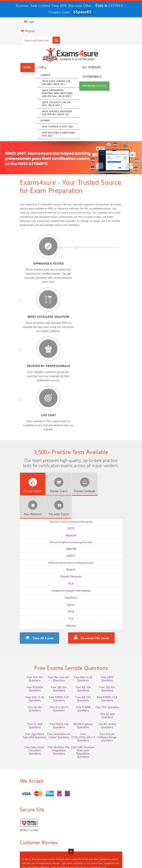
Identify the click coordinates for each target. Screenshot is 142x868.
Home (11, 68)
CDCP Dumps (119, 826)
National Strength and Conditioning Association (71, 400)
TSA (71, 477)
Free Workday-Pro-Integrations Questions (87, 599)
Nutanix (71, 428)
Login (13, 22)
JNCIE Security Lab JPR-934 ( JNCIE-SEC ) (41, 104)
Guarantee (70, 848)
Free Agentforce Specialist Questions (55, 589)
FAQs (54, 848)
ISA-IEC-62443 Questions (23, 587)
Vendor (17, 372)
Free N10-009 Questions (87, 550)
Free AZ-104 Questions (23, 556)
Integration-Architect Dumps (23, 827)
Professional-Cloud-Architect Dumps (55, 807)
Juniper (29, 76)
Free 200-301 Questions (119, 550)
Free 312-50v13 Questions (119, 566)
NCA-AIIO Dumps (119, 833)
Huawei (29, 121)
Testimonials (102, 68)
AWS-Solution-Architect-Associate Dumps (23, 807)
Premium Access (78, 77)
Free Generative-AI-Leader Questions (87, 589)
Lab (26, 68)
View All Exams (27, 497)
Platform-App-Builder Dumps (119, 807)
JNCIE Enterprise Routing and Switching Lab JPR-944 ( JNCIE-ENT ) (41, 94)
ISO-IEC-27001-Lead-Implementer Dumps (119, 817)
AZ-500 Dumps (23, 816)
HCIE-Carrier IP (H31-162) (41, 127)
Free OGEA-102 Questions (87, 580)
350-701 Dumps (87, 816)
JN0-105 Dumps (87, 826)
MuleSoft (71, 394)
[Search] (40, 40)
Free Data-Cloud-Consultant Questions (55, 599)
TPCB (71, 470)
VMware (71, 484)
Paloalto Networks (71, 435)
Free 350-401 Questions (55, 556)
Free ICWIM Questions (87, 573)
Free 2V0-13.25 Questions (87, 543)
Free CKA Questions (119, 573)
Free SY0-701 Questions (23, 543)
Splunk (71, 463)
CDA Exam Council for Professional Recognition (71, 380)
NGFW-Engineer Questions (119, 580)
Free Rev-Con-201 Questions (55, 544)
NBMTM (71, 407)
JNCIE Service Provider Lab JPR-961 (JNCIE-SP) (41, 113)
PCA (71, 442)
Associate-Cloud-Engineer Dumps (55, 817)
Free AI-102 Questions (87, 566)
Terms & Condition (93, 848)
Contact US (116, 848)
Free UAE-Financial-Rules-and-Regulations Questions (119, 599)
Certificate (71, 372)
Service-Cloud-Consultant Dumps (87, 807)
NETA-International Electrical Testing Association (71, 421)
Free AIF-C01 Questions (23, 566)
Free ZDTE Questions (119, 543)
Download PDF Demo (95, 497)
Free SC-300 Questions (55, 580)
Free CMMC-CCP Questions (119, 558)
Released (98, 372)
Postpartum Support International (71, 449)
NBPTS (71, 414)
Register (12, 31)
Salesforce (71, 456)
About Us (39, 848)
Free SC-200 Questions (23, 580)
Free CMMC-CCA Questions (55, 568)
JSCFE (71, 387)
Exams (44, 372)
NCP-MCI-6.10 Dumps (87, 833)
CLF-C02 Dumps (55, 826)
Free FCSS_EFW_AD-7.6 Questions (119, 589)
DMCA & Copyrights (72, 853)
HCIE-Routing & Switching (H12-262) (42, 135)
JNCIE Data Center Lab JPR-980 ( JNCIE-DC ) (40, 83)
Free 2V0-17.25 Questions (87, 556)
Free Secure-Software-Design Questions (23, 599)
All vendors (76, 68)
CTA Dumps (55, 833)
